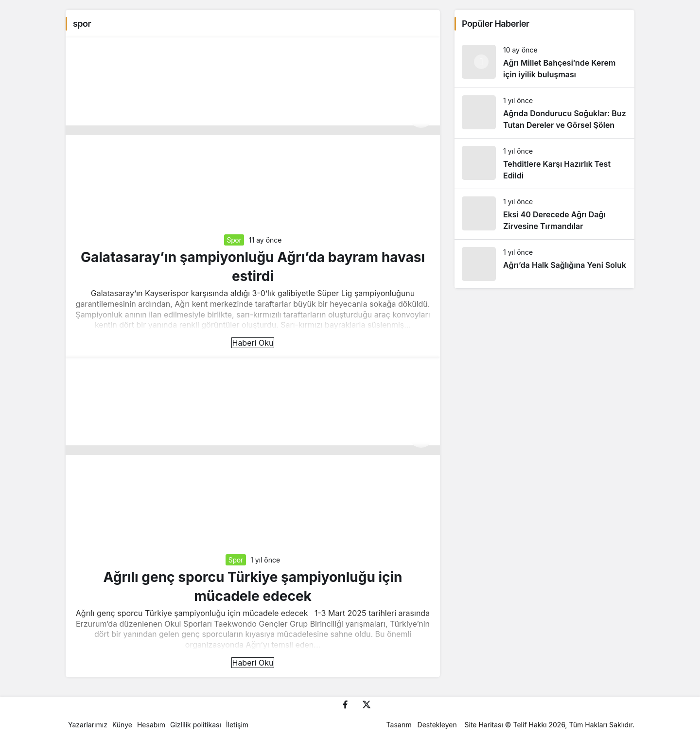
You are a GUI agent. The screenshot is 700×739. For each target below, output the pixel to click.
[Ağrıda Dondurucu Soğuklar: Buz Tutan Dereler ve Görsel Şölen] (544, 113)
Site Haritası (484, 725)
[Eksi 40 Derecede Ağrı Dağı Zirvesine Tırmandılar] (544, 214)
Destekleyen (437, 725)
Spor (234, 240)
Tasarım (399, 725)
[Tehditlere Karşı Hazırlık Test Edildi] (544, 164)
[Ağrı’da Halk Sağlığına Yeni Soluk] (544, 264)
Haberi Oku (253, 343)
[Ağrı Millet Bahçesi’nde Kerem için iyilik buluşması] (544, 62)
